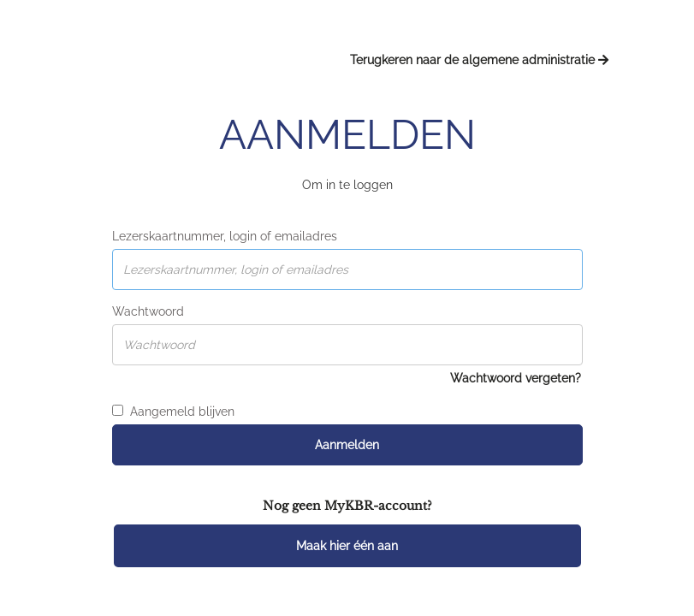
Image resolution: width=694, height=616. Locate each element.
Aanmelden (347, 445)
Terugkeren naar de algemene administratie (479, 60)
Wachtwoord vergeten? (516, 378)
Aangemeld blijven (173, 412)
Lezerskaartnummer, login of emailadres (225, 236)
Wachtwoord (148, 311)
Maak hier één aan (347, 546)
